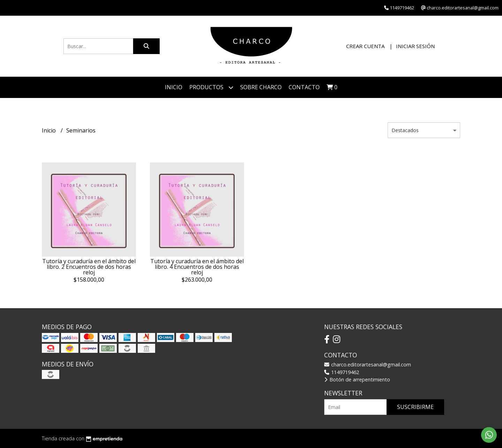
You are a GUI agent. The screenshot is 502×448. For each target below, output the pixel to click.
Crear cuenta (365, 46)
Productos (211, 87)
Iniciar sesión (415, 46)
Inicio (174, 87)
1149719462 (342, 372)
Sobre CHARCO (261, 87)
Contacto (304, 87)
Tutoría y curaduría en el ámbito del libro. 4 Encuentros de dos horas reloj (197, 267)
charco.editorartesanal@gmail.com (368, 365)
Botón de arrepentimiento (357, 379)
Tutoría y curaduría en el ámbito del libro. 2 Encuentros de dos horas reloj (89, 267)
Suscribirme (415, 407)
